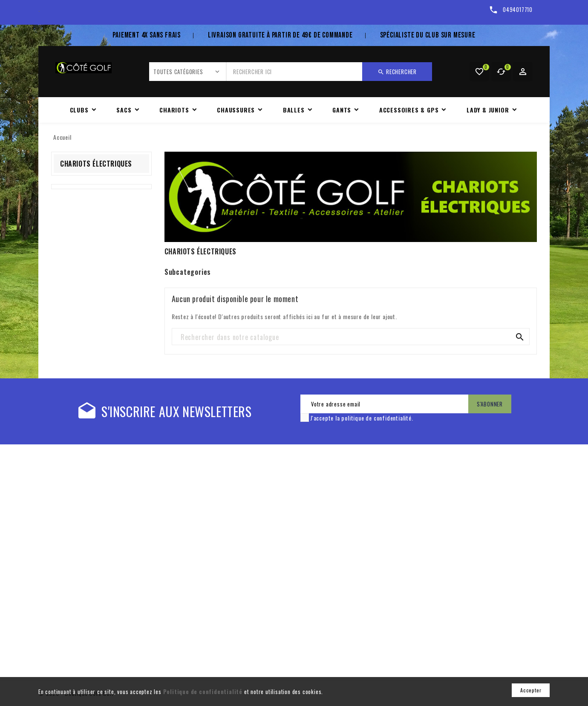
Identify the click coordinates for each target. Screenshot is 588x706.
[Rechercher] (351, 337)
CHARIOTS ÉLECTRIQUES (96, 164)
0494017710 (518, 9)
